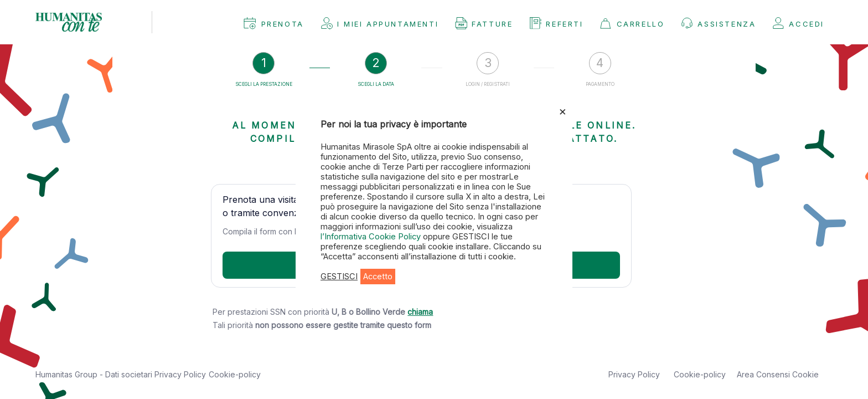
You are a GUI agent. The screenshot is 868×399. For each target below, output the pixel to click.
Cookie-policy (235, 374)
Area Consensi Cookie (778, 374)
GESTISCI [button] (339, 277)
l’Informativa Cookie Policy (372, 237)
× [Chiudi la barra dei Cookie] (563, 111)
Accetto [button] (378, 277)
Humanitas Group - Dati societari (95, 374)
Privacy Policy (180, 374)
